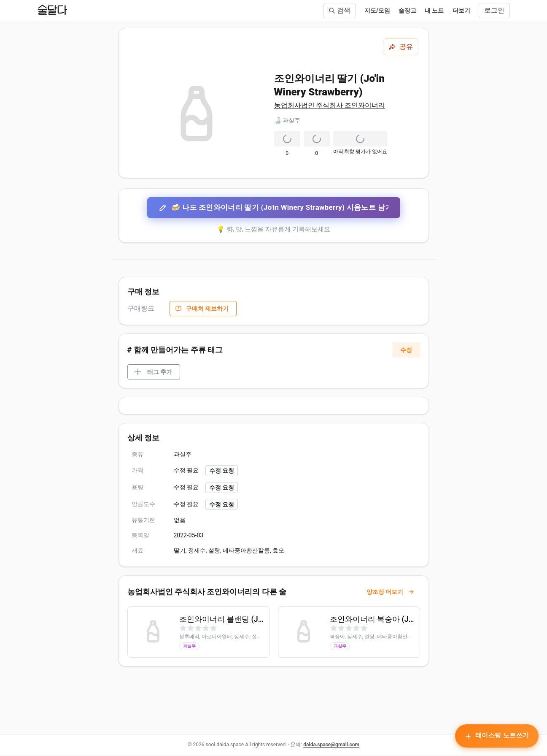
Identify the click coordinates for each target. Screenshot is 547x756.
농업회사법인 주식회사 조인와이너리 (330, 105)
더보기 (461, 11)
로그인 (494, 10)
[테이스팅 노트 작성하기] (496, 737)
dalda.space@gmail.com (331, 746)
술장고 (407, 11)
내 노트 (434, 11)
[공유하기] (401, 47)
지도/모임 (377, 11)
